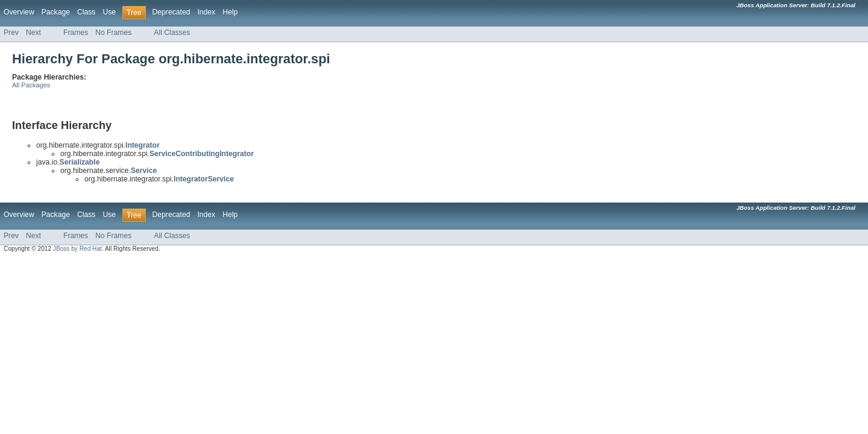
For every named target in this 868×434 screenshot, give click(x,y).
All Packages (31, 85)
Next (33, 33)
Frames (76, 33)
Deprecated (171, 12)
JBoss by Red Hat (77, 249)
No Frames (113, 33)
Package (56, 12)
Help (230, 12)
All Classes (172, 33)
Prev (11, 33)
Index (206, 12)
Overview (19, 12)
